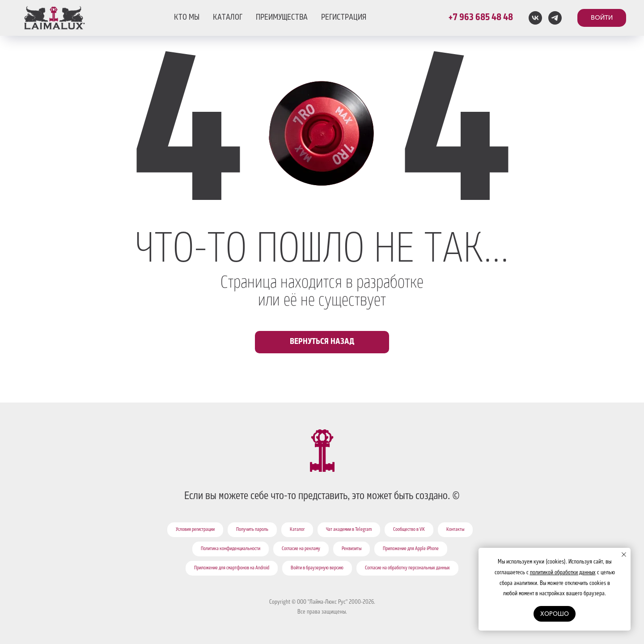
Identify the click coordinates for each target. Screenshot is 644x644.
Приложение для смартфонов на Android (232, 568)
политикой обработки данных (563, 573)
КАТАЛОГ (228, 18)
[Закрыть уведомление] (624, 555)
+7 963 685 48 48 (481, 18)
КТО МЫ (187, 18)
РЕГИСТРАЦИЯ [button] (344, 18)
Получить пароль (252, 530)
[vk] (535, 18)
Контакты (455, 530)
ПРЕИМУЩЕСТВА (282, 18)
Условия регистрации (195, 530)
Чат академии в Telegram (349, 530)
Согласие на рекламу (301, 549)
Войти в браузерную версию (317, 568)
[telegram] (555, 18)
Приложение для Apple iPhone (411, 549)
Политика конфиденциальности (231, 549)
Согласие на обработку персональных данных (407, 568)
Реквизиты (352, 549)
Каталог (297, 530)
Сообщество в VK (409, 530)
